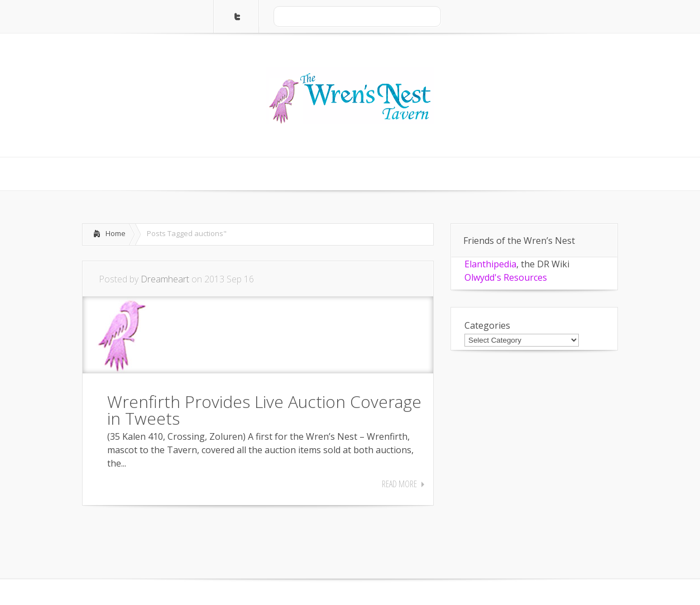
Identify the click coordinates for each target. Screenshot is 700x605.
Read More (399, 484)
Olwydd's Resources (506, 277)
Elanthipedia (490, 264)
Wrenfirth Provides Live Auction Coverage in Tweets (264, 410)
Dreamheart (165, 279)
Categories (487, 325)
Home (116, 233)
